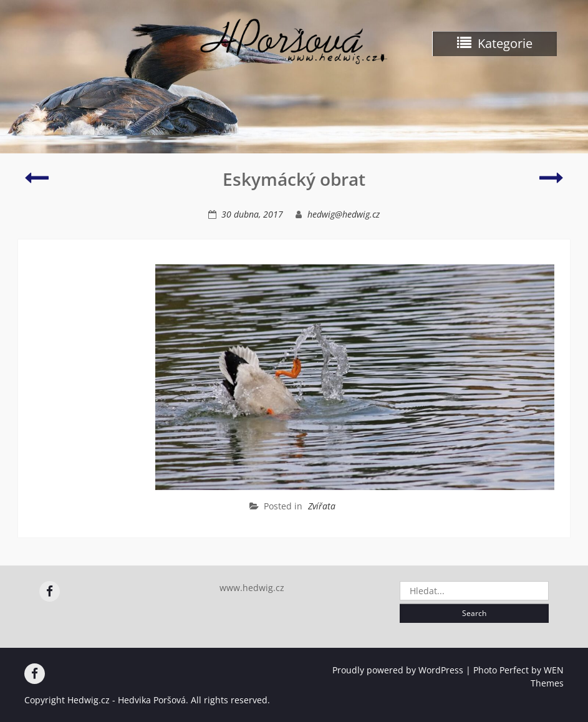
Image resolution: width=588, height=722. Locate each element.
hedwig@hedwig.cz (344, 214)
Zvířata (322, 506)
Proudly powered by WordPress (398, 670)
